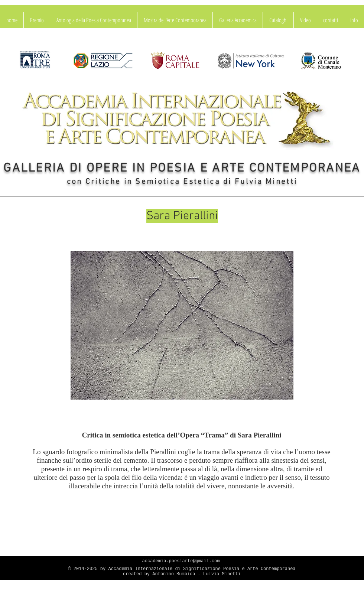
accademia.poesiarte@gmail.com (181, 561)
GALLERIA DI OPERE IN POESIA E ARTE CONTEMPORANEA (182, 169)
